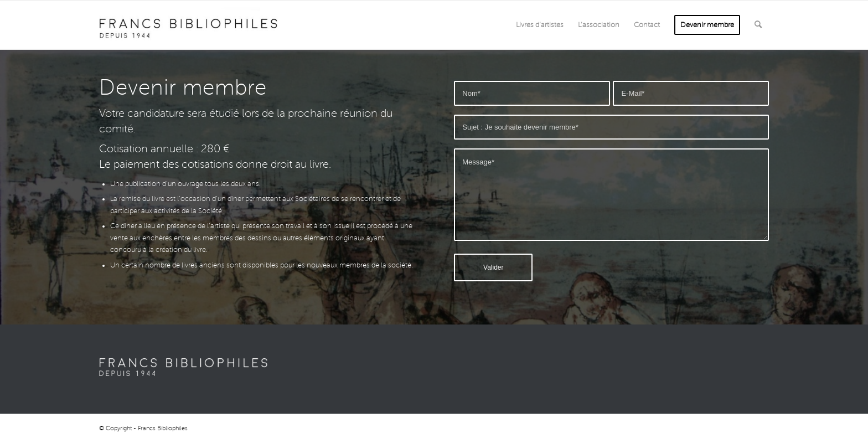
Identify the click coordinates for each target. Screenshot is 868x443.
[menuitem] (540, 25)
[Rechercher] (758, 25)
